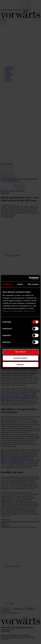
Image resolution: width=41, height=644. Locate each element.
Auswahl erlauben (20, 358)
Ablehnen (20, 364)
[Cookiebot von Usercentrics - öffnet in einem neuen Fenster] (29, 278)
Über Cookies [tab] (33, 284)
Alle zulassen (20, 352)
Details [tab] (20, 284)
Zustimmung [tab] (7, 284)
